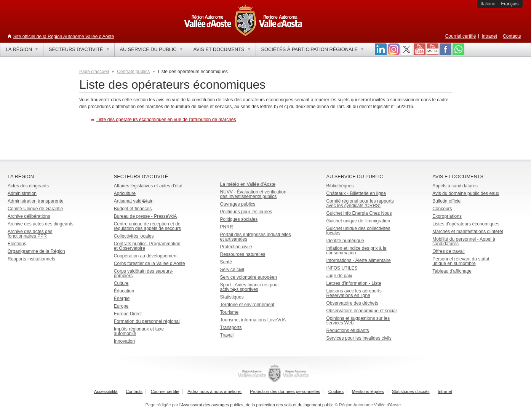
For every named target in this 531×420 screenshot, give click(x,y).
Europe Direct (128, 314)
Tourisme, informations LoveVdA (253, 320)
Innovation (124, 341)
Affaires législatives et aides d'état (148, 186)
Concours (442, 209)
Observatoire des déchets (352, 303)
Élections (17, 244)
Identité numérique (345, 241)
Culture (121, 283)
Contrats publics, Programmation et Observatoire (147, 246)
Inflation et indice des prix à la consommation (356, 251)
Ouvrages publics (238, 204)
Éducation (124, 291)
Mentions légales (368, 391)
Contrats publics (133, 72)
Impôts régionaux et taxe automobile (139, 331)
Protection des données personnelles (285, 391)
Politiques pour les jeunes (246, 212)
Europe (121, 306)
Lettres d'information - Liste (353, 283)
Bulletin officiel (447, 201)
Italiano (488, 4)
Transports (231, 327)
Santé (226, 262)
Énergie (122, 299)
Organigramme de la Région (36, 251)
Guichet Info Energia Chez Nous (359, 213)
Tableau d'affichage (452, 271)
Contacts (512, 36)
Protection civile (236, 247)
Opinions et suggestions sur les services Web (358, 321)
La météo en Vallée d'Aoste (248, 184)
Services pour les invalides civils (359, 338)
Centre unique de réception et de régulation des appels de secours (147, 226)
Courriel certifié (461, 36)
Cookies (336, 391)
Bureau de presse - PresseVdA (145, 216)
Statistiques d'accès (411, 391)
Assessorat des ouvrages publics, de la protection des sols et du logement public (257, 405)
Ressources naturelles (243, 254)
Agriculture (125, 193)
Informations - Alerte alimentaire (358, 260)
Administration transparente (36, 201)
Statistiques (232, 297)
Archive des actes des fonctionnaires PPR (30, 234)
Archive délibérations (29, 216)
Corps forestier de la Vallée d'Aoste (150, 263)
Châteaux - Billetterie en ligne (356, 193)
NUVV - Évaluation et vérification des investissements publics (253, 194)
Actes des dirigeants (28, 186)
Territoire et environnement (247, 305)
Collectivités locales (134, 236)
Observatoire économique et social (361, 311)
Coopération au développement (146, 256)
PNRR (227, 227)
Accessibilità (106, 391)
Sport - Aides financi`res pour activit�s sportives (250, 287)
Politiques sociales (239, 219)
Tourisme (230, 312)
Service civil (232, 270)
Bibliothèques (340, 186)
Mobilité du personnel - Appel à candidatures (464, 241)
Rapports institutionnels (31, 259)
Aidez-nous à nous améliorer (214, 391)
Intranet (489, 36)
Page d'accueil (94, 72)
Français (510, 4)
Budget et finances (133, 209)
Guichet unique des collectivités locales (358, 231)
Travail (227, 335)
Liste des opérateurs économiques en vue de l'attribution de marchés (166, 120)
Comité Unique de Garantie (35, 209)
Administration (22, 193)
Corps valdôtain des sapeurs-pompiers (144, 273)
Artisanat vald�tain (134, 201)
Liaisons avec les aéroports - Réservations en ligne (355, 293)
